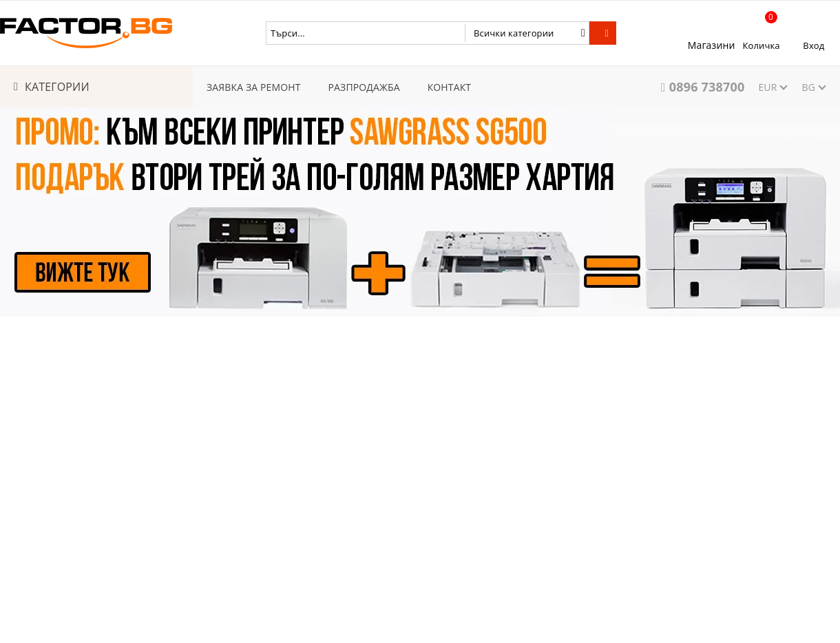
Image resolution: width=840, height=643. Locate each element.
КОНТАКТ (450, 87)
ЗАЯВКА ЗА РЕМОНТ (254, 87)
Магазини (712, 45)
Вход (813, 45)
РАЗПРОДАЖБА (364, 87)
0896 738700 (707, 87)
